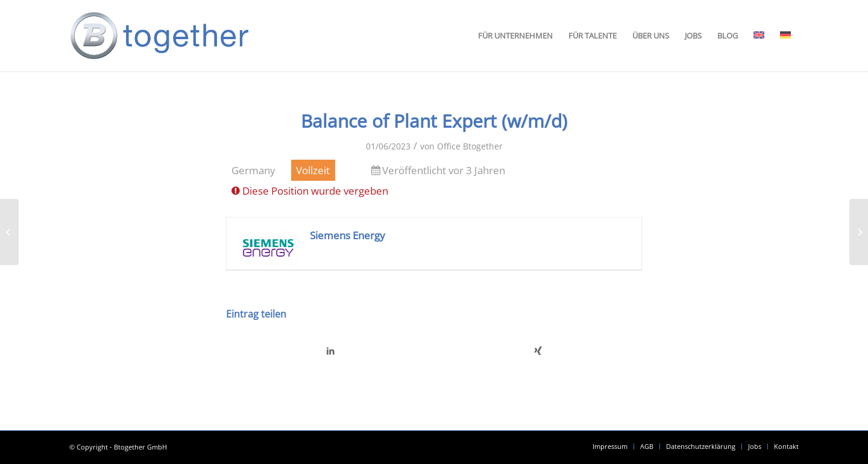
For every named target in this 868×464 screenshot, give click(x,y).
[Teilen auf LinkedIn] (330, 351)
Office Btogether (470, 146)
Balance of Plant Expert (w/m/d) (434, 121)
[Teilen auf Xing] (538, 351)
